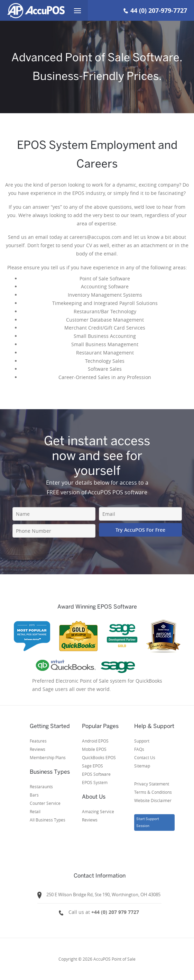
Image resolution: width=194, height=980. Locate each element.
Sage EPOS (93, 766)
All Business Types (48, 820)
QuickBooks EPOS (99, 757)
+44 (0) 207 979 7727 (115, 912)
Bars (34, 795)
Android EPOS (95, 741)
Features (38, 741)
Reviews (38, 749)
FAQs (139, 749)
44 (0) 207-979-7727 (159, 11)
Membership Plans (48, 757)
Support (142, 741)
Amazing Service (98, 811)
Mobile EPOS (94, 749)
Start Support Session (148, 822)
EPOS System (95, 782)
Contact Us (145, 757)
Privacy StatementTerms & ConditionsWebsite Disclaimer (153, 792)
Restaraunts (41, 786)
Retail (35, 811)
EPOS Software (96, 774)
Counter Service (45, 803)
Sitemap (142, 766)
